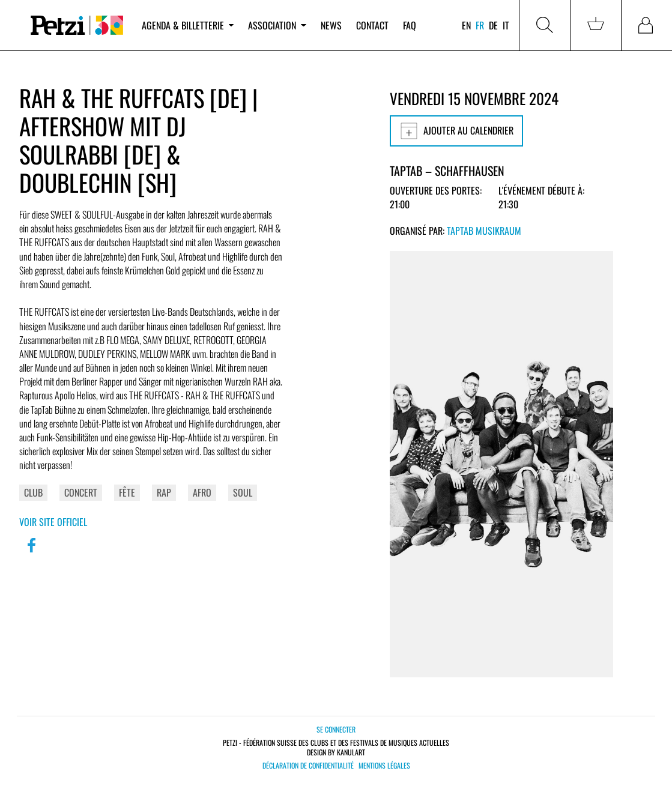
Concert (81, 492)
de (493, 25)
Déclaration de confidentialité (308, 766)
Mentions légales (384, 766)
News (331, 25)
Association (277, 25)
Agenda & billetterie (188, 25)
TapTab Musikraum (484, 231)
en (466, 25)
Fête (127, 492)
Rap (164, 492)
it (506, 25)
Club (33, 492)
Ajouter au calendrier (456, 131)
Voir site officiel (53, 522)
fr (480, 25)
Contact (372, 25)
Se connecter (336, 729)
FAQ (410, 25)
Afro (202, 492)
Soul (243, 492)
